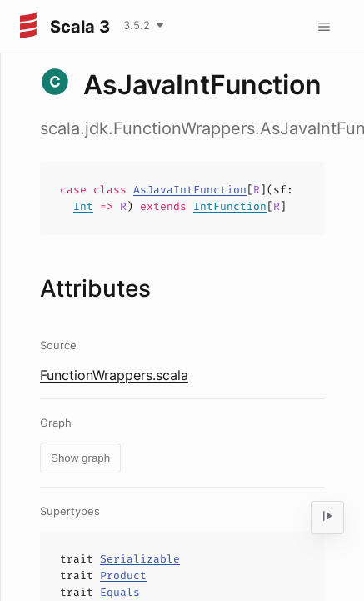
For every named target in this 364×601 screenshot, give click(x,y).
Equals (120, 592)
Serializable (140, 559)
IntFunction (230, 206)
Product (123, 576)
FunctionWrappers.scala (114, 375)
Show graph (80, 458)
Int (83, 206)
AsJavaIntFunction (190, 190)
